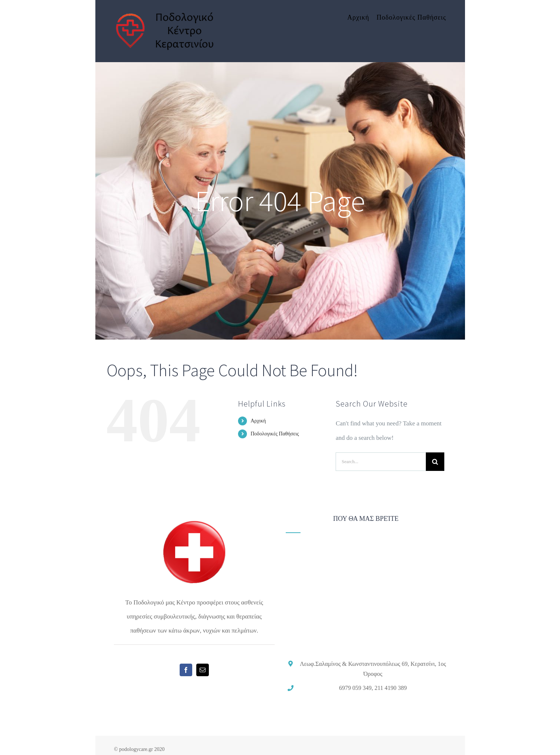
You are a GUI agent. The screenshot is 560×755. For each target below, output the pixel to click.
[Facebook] (186, 670)
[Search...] (381, 462)
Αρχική (258, 421)
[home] (194, 522)
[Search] (435, 462)
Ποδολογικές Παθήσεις (275, 434)
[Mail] (203, 670)
